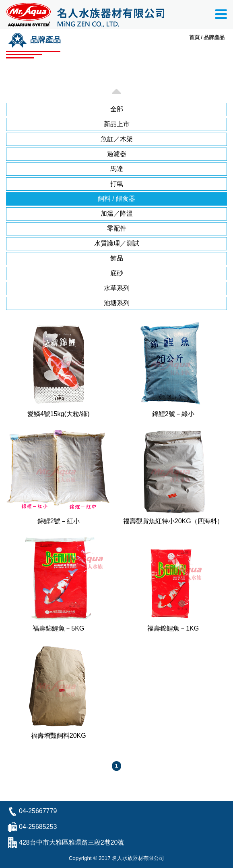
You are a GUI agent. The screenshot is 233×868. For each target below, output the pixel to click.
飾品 (117, 258)
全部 (117, 109)
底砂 (117, 273)
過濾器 (117, 154)
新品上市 (117, 124)
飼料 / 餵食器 (116, 199)
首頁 (194, 37)
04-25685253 (38, 827)
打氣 (117, 184)
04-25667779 (38, 811)
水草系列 (117, 288)
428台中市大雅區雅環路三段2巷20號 (71, 842)
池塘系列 (117, 303)
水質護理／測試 (117, 243)
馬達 (117, 169)
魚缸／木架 (117, 139)
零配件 (117, 228)
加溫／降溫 (117, 213)
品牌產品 (214, 37)
